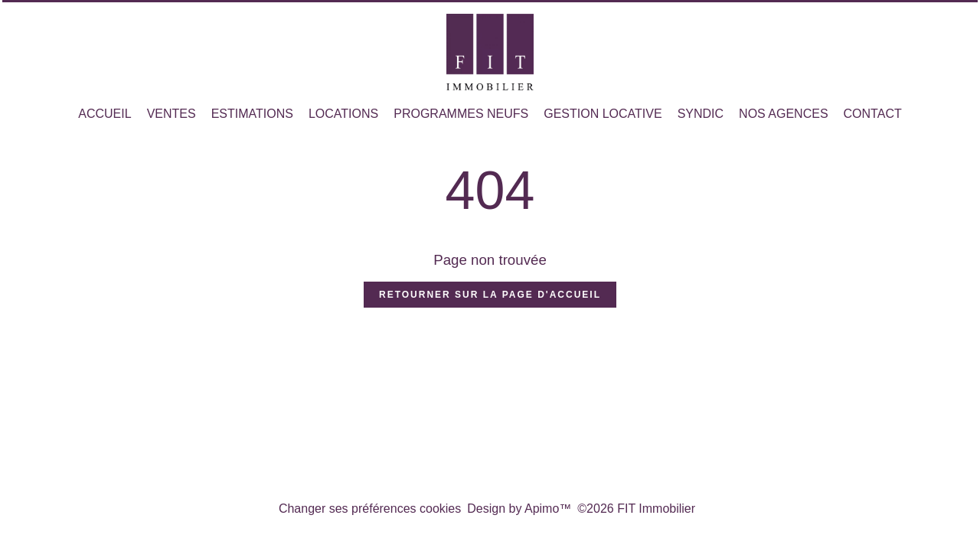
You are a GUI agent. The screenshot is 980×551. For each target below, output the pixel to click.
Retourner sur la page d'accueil (490, 295)
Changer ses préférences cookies (370, 509)
